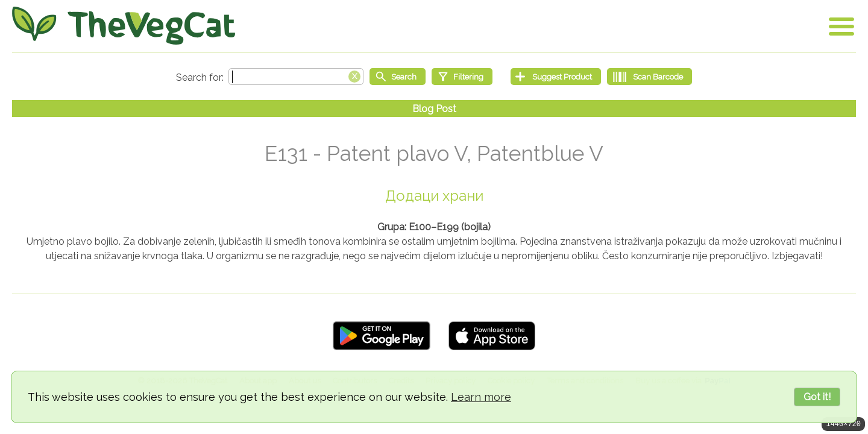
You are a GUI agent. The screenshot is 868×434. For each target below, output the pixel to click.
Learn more (481, 397)
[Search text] (296, 77)
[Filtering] (462, 77)
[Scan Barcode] (649, 77)
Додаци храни (434, 196)
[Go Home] (124, 26)
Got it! (817, 397)
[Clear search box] (354, 75)
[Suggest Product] (556, 77)
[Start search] (398, 77)
